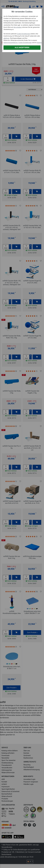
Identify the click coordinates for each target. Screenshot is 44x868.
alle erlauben (18, 27)
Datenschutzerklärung (11, 43)
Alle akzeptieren (22, 48)
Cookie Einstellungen (24, 34)
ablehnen (6, 38)
